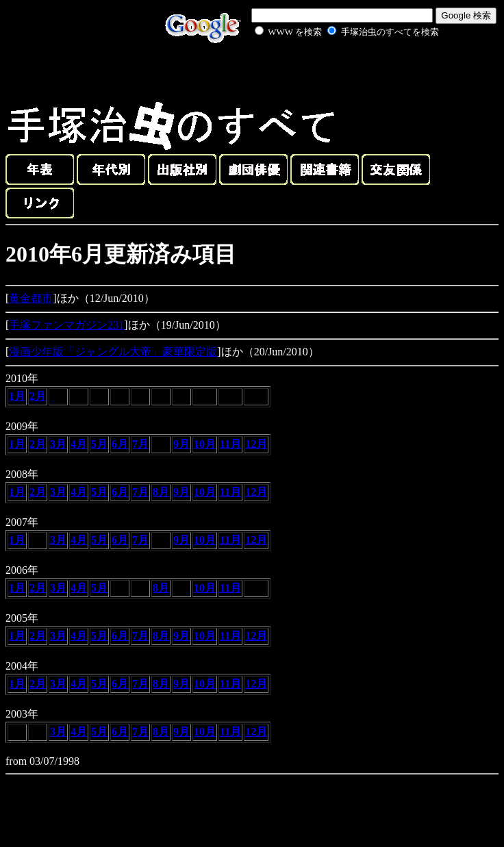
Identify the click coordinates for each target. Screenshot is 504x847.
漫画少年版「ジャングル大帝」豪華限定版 (113, 352)
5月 (99, 444)
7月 (140, 444)
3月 (58, 444)
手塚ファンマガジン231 (66, 325)
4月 (79, 444)
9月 (181, 444)
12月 (256, 444)
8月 (161, 492)
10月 (205, 444)
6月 (120, 444)
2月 (38, 396)
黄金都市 (31, 298)
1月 (17, 396)
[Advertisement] (331, 71)
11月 (230, 444)
